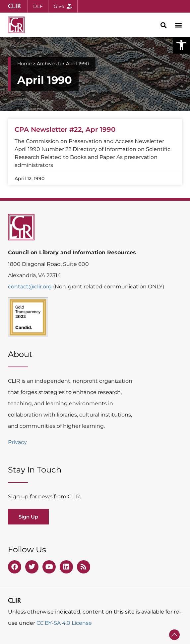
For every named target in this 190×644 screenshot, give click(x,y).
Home (24, 64)
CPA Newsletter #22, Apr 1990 (65, 129)
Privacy (17, 442)
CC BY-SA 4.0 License (64, 623)
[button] (181, 45)
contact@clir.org (31, 287)
